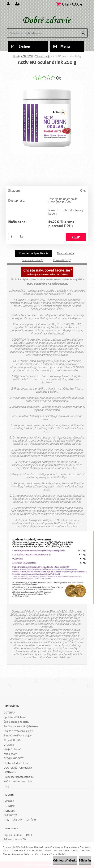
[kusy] (13, 237)
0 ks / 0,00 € (72, 4)
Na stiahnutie (66, 253)
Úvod (16, 56)
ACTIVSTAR (27, 56)
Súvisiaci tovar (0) (33, 260)
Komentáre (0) (62, 260)
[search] (83, 33)
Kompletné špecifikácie (34, 253)
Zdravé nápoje (43, 56)
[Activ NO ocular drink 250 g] (47, 83)
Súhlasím (85, 860)
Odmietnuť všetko (65, 860)
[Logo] (47, 20)
